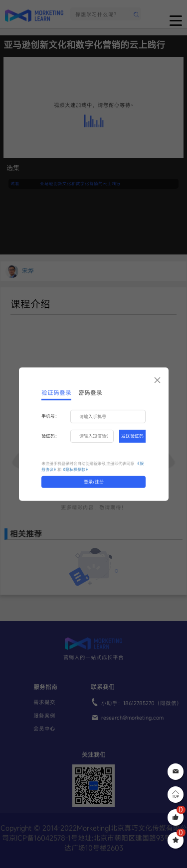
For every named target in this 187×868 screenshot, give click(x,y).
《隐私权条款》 (75, 469)
